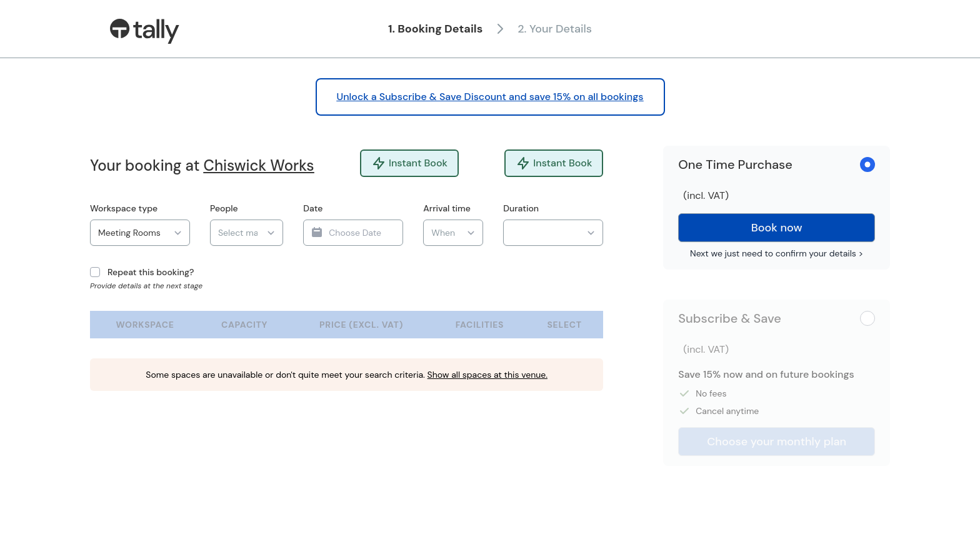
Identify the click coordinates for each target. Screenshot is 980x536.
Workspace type (124, 208)
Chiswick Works (259, 165)
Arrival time (447, 208)
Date (313, 208)
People (224, 208)
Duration (521, 208)
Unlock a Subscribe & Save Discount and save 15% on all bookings (490, 97)
